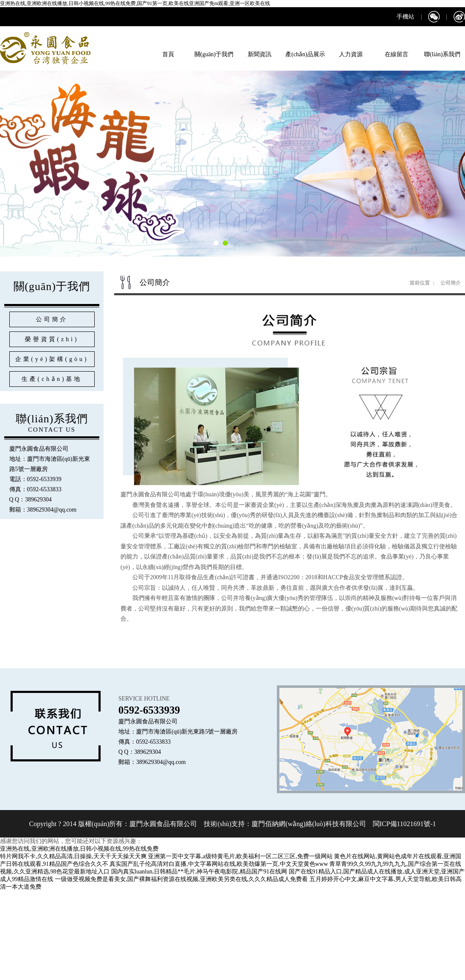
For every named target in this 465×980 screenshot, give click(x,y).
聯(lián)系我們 (442, 54)
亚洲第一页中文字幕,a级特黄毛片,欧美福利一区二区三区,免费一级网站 (240, 856)
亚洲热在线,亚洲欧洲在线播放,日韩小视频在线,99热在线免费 (79, 849)
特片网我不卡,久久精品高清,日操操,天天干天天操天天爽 (73, 856)
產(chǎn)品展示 (305, 54)
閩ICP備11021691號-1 (404, 824)
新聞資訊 (260, 54)
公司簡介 (451, 283)
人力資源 (351, 54)
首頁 (168, 54)
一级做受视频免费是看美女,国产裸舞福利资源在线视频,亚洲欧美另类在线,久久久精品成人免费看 (182, 879)
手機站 (405, 17)
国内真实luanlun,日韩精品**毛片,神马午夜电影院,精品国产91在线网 (199, 872)
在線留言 (397, 54)
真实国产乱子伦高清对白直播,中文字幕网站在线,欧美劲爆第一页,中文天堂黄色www (219, 864)
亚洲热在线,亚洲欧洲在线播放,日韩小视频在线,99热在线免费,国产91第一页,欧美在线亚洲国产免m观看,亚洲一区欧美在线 (135, 3)
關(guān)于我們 (214, 54)
